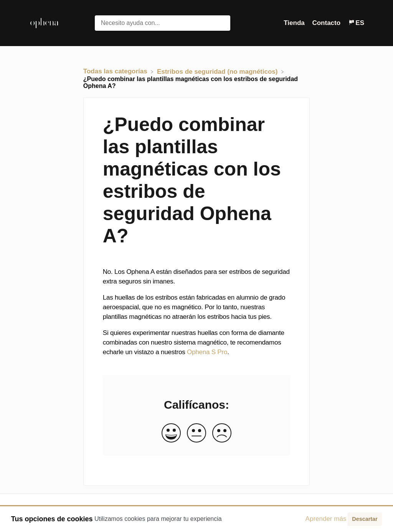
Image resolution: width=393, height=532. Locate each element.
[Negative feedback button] (222, 433)
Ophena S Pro (207, 352)
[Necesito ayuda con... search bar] (163, 23)
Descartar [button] (365, 519)
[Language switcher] (356, 23)
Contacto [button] (326, 23)
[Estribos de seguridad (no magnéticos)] (218, 71)
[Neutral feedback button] (196, 433)
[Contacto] (327, 23)
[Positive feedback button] (171, 433)
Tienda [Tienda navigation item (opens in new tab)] (295, 23)
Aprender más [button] (326, 519)
